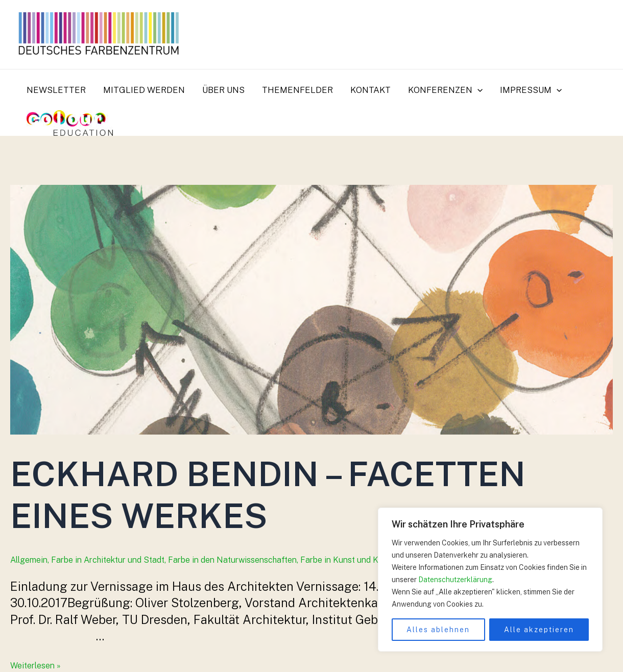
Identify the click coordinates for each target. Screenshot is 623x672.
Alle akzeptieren (539, 630)
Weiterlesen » (35, 666)
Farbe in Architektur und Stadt (108, 560)
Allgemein (29, 560)
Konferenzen (445, 90)
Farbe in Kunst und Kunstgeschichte (368, 560)
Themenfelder (297, 90)
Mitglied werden (144, 90)
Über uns (223, 90)
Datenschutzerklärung (455, 580)
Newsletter (56, 90)
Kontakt (370, 90)
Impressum (531, 90)
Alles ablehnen (438, 630)
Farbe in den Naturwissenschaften (232, 560)
